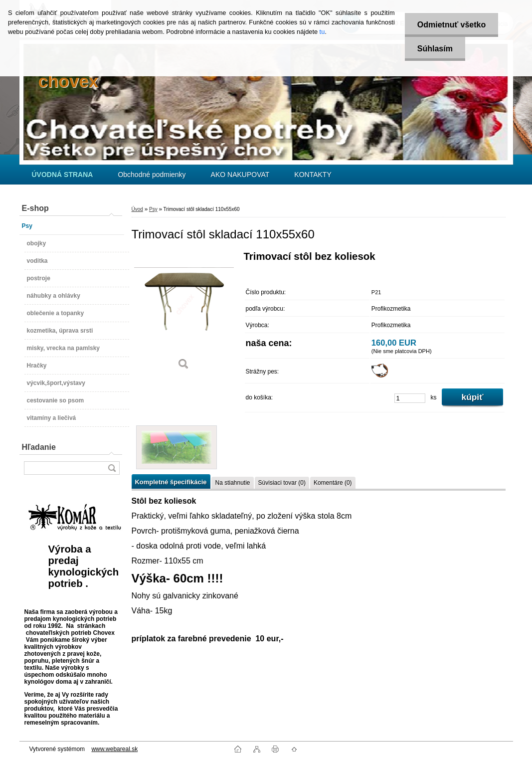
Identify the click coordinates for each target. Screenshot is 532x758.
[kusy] (410, 398)
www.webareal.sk (114, 749)
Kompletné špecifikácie (171, 482)
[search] (112, 468)
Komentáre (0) (333, 483)
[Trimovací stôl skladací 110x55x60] (184, 314)
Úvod (137, 209)
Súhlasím (435, 49)
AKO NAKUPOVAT (240, 175)
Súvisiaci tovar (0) (282, 483)
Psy (153, 209)
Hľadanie (39, 447)
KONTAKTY (313, 175)
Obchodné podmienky (152, 175)
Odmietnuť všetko (451, 25)
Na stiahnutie (232, 483)
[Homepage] (63, 175)
